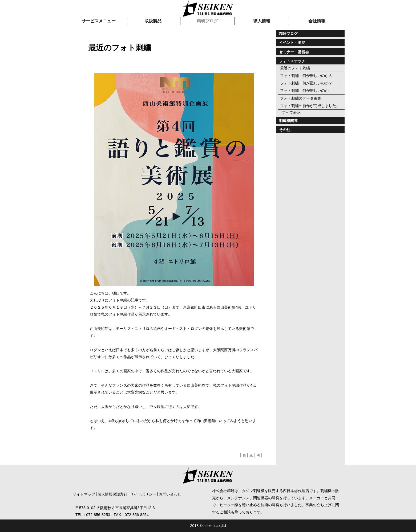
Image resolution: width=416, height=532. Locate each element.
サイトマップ (84, 494)
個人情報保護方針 (112, 494)
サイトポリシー (143, 494)
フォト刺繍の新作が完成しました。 (310, 106)
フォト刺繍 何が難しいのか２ (306, 83)
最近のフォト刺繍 (295, 68)
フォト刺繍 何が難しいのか (304, 91)
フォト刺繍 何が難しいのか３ (306, 76)
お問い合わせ (170, 494)
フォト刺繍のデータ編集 (301, 98)
